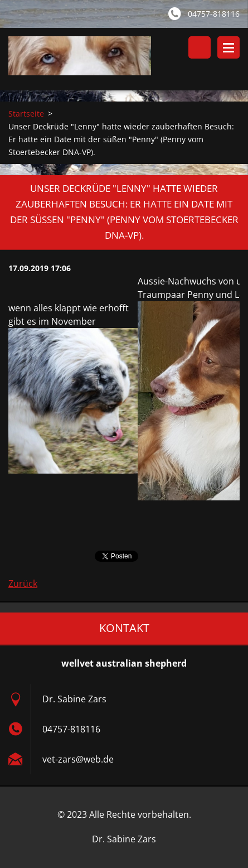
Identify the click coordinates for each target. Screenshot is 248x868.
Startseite (26, 114)
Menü (228, 47)
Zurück (23, 584)
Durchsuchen (200, 47)
